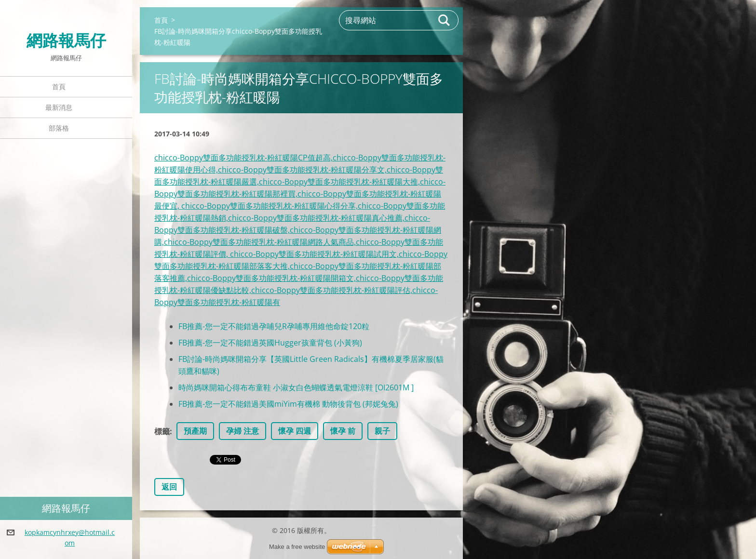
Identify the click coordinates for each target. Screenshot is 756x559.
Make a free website (297, 547)
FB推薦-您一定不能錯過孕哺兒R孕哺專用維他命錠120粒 (274, 326)
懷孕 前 (343, 431)
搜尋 (445, 20)
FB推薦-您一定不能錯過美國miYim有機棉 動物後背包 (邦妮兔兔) (288, 404)
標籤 (162, 431)
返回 (169, 487)
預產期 (195, 431)
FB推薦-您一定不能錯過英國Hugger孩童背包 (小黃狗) (270, 343)
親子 (382, 431)
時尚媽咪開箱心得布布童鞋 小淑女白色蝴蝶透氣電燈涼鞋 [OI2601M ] (296, 387)
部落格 (59, 128)
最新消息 (59, 107)
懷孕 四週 (295, 431)
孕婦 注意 (243, 431)
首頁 (59, 87)
